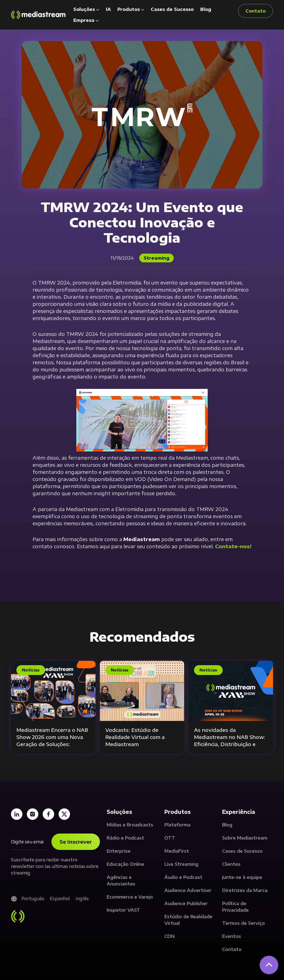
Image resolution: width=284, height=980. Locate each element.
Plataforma (177, 825)
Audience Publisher (186, 903)
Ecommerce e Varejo (130, 897)
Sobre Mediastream (245, 838)
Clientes (231, 864)
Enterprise (119, 851)
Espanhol (60, 899)
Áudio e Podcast (183, 877)
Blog (206, 9)
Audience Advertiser (188, 890)
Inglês (82, 899)
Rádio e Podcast (125, 838)
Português (33, 899)
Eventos (232, 936)
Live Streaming (181, 864)
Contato (232, 949)
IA (108, 9)
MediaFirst (177, 851)
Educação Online (125, 864)
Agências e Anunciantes (121, 881)
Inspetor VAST (123, 910)
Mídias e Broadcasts (130, 825)
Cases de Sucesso (172, 9)
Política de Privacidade (235, 907)
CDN (169, 936)
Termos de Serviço (244, 923)
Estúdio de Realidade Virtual (188, 920)
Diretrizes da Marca (245, 890)
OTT (170, 838)
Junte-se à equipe (242, 877)
